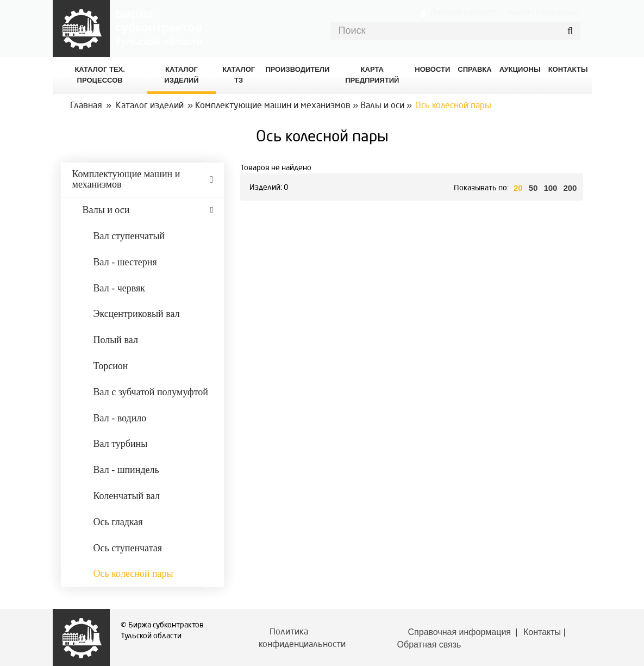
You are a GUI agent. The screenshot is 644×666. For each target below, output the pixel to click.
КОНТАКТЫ (568, 69)
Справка (474, 69)
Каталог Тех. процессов (99, 75)
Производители (297, 69)
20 (518, 188)
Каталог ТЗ (239, 75)
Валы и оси (382, 106)
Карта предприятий (372, 75)
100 (550, 188)
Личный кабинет (462, 12)
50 (533, 188)
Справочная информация (459, 632)
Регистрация (558, 13)
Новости (432, 69)
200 (570, 188)
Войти (519, 13)
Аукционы (520, 69)
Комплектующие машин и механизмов (273, 106)
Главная (86, 106)
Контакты (542, 632)
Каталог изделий (181, 75)
